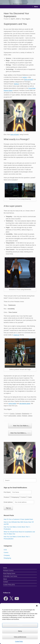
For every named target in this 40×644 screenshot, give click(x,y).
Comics (12, 414)
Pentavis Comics (8, 571)
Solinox (16, 84)
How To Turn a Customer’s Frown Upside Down (18, 519)
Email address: (9, 502)
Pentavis (25, 416)
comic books (12, 403)
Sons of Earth (29, 79)
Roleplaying (25, 414)
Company (18, 414)
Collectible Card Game (10, 576)
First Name (7, 492)
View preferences (20, 637)
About (5, 579)
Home (5, 568)
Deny (20, 631)
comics (25, 77)
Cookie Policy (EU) (9, 585)
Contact (6, 582)
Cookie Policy (19, 641)
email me (16, 335)
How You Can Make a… (20, 426)
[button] (37, 606)
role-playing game (25, 403)
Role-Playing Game (9, 573)
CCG (5, 550)
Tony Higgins (26, 19)
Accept (20, 625)
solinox (30, 416)
